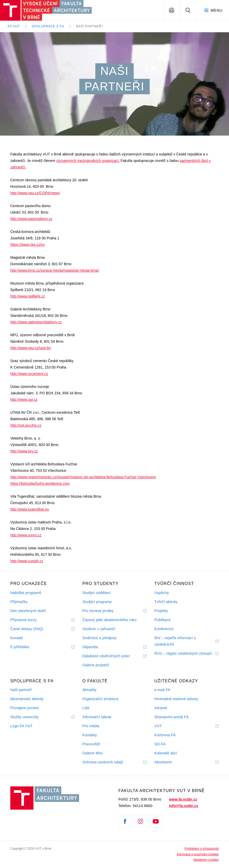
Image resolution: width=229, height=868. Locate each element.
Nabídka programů (26, 593)
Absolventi (169, 762)
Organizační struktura (100, 699)
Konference (164, 629)
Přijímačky (19, 602)
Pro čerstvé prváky (98, 611)
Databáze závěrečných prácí (106, 656)
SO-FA (160, 744)
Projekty (161, 611)
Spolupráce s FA (48, 26)
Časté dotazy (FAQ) (27, 629)
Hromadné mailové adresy (176, 699)
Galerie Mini (92, 753)
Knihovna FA (165, 735)
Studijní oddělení (96, 593)
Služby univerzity (24, 717)
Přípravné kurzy (23, 620)
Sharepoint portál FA (171, 717)
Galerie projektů (96, 665)
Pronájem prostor (25, 708)
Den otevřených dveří (28, 611)
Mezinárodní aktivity (27, 699)
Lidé (86, 708)
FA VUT (14, 26)
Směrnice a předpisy (100, 638)
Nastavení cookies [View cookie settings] (206, 860)
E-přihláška (20, 647)
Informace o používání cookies (198, 854)
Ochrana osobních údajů (103, 762)
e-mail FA (162, 690)
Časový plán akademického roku (109, 620)
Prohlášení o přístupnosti (202, 849)
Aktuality (90, 690)
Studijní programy (97, 602)
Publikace (162, 620)
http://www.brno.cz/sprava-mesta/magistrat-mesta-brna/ (55, 270)
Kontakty (90, 735)
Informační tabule (97, 717)
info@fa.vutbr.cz (184, 806)
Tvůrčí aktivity (166, 602)
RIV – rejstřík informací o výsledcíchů (175, 641)
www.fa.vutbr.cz (183, 799)
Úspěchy (162, 593)
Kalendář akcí (166, 753)
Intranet (161, 708)
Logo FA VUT (21, 726)
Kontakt (17, 638)
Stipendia (90, 647)
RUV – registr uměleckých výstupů (183, 653)
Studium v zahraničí (99, 629)
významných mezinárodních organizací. (88, 161)
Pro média (91, 726)
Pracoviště (91, 744)
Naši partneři (89, 26)
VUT (164, 726)
